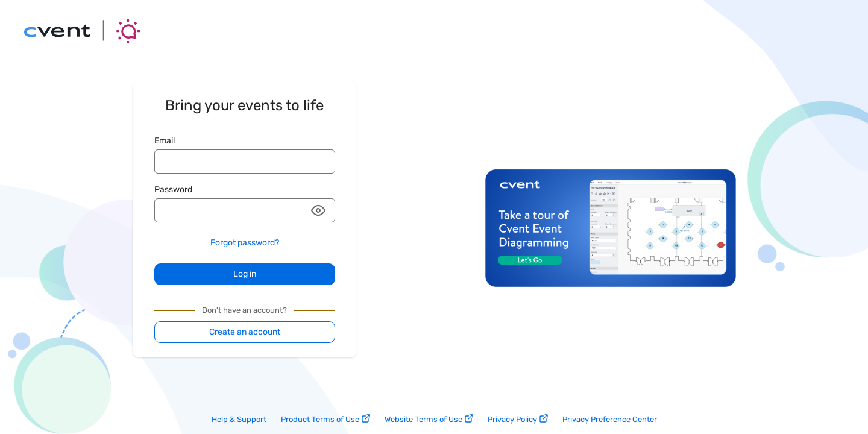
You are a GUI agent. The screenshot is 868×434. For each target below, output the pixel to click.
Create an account (245, 332)
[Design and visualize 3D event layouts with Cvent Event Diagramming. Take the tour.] (611, 284)
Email (165, 141)
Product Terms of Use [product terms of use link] (325, 419)
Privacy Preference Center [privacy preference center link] (610, 419)
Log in (245, 274)
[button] (318, 210)
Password (173, 190)
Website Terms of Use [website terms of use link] (429, 419)
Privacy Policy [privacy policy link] (518, 419)
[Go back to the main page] (82, 31)
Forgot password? (245, 243)
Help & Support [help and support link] (239, 419)
